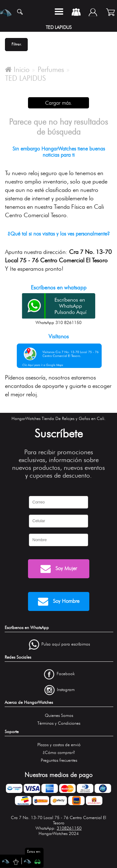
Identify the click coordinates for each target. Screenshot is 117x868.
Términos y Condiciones (59, 723)
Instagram (66, 690)
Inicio (17, 69)
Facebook (66, 674)
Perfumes (51, 69)
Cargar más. (59, 103)
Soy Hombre (59, 601)
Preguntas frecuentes (59, 760)
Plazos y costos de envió (59, 745)
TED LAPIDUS (25, 78)
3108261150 (69, 828)
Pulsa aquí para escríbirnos (66, 644)
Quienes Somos (59, 715)
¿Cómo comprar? (59, 753)
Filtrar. (16, 44)
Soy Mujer (59, 569)
